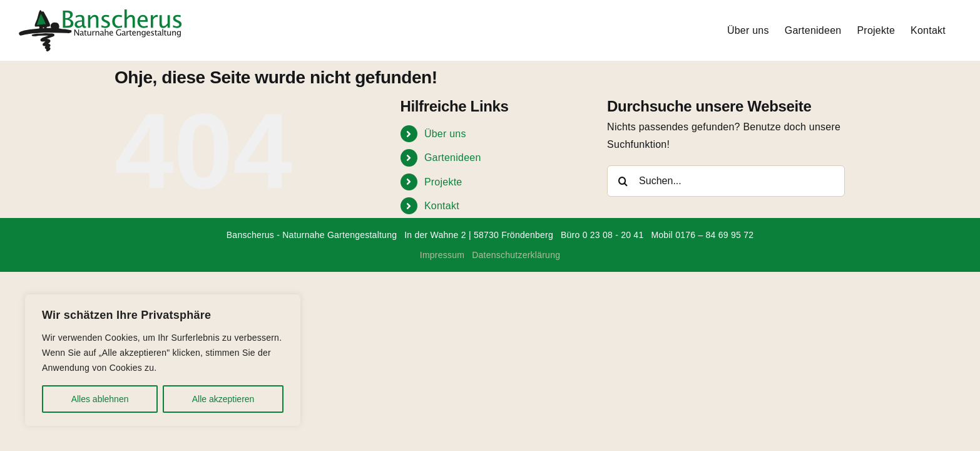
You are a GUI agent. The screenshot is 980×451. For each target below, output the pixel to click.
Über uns (445, 134)
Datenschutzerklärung (516, 255)
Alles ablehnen (100, 399)
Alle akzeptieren (223, 399)
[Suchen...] (726, 181)
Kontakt (442, 206)
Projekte (443, 182)
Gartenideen (453, 158)
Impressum (442, 255)
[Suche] (623, 181)
